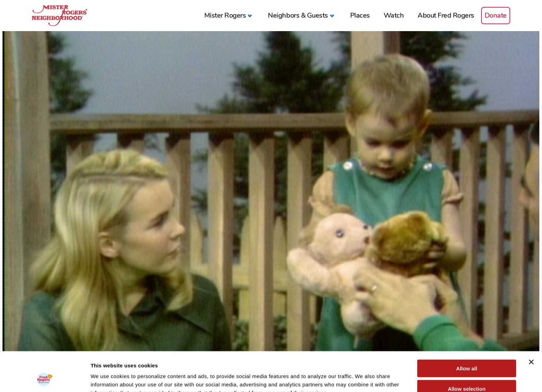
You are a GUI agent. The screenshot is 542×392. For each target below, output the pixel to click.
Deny (467, 372)
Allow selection (466, 352)
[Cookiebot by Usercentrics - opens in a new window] (45, 379)
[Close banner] (531, 325)
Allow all (467, 331)
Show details (363, 378)
